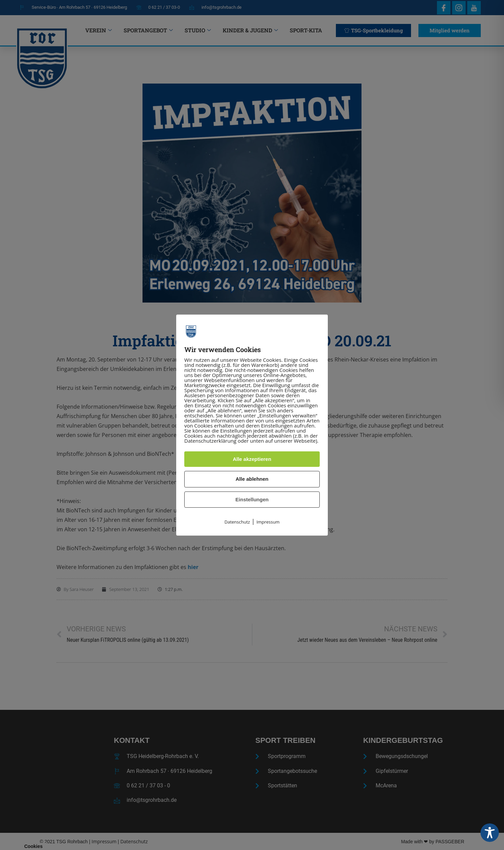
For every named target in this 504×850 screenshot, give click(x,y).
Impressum (268, 522)
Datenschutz (237, 522)
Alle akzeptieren (252, 459)
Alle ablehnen (252, 479)
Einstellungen (252, 499)
